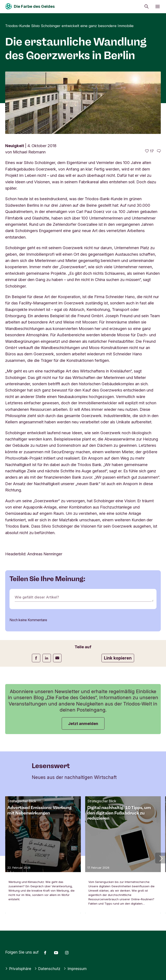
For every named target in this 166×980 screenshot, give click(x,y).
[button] (161, 858)
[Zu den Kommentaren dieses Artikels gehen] (159, 151)
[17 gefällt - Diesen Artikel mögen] (149, 151)
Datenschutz (49, 969)
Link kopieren (118, 658)
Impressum (77, 969)
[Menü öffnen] (158, 7)
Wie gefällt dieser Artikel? (38, 597)
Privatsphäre (19, 969)
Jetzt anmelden (83, 723)
